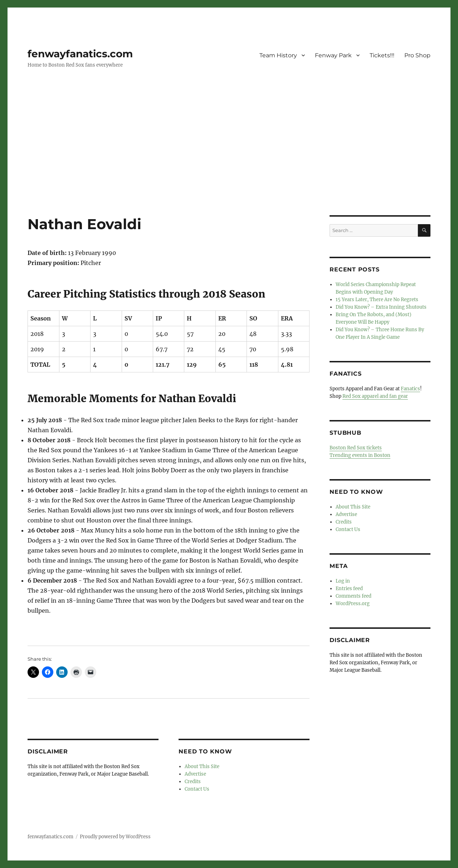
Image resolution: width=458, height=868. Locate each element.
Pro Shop (417, 55)
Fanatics (410, 389)
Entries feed (349, 589)
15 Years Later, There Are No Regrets (377, 300)
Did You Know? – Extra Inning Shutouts (381, 307)
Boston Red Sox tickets (356, 448)
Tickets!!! (382, 55)
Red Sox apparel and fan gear (375, 396)
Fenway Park (333, 55)
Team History (278, 55)
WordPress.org (353, 604)
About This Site (202, 766)
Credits (193, 782)
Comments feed (354, 596)
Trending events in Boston (360, 455)
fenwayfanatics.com (80, 54)
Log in (343, 581)
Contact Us (197, 789)
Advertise (195, 774)
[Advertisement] (229, 162)
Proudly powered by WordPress (115, 837)
